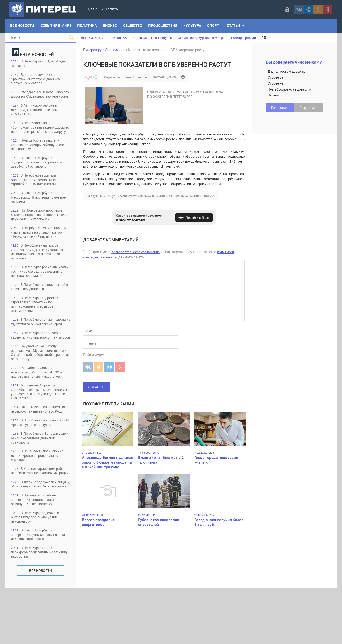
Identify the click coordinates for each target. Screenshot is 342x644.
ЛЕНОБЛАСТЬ (92, 38)
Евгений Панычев (136, 77)
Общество (135, 26)
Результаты (309, 107)
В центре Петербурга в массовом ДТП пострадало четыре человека (35, 208)
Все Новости (22, 26)
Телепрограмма (243, 38)
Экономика (115, 50)
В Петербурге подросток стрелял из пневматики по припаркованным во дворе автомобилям (37, 326)
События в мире (57, 26)
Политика (88, 26)
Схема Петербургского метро (201, 38)
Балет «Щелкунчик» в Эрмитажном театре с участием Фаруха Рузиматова (38, 79)
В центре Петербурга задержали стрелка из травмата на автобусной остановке (39, 173)
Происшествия (166, 26)
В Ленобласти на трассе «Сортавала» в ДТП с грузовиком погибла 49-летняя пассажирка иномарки (40, 268)
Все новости (40, 627)
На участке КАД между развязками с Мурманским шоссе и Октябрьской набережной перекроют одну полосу (36, 386)
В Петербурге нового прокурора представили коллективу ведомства (34, 608)
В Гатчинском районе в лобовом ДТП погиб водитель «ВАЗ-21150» (37, 115)
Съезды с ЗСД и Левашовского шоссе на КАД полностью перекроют (37, 97)
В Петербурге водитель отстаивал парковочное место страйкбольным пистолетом (38, 190)
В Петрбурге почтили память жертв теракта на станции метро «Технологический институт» (40, 246)
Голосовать (280, 107)
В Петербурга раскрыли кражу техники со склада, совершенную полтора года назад (36, 290)
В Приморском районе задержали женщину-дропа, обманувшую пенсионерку (36, 555)
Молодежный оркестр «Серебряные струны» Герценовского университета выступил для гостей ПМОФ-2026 (40, 428)
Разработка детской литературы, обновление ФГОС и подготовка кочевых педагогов (40, 408)
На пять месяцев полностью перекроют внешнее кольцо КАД (39, 448)
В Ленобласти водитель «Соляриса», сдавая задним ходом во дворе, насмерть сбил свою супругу (38, 135)
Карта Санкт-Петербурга (152, 38)
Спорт (217, 26)
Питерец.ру (92, 50)
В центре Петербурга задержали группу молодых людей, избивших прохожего (36, 590)
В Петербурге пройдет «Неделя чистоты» (35, 64)
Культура (196, 26)
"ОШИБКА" (208, 196)
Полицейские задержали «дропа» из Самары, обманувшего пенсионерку (38, 155)
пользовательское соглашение (135, 252)
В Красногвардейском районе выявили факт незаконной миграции (36, 519)
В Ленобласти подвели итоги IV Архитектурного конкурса (36, 465)
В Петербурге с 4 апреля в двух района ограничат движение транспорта (40, 483)
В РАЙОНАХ (118, 38)
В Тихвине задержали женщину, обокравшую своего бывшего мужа (37, 537)
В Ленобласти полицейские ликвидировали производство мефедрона (40, 501)
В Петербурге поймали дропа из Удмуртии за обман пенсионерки (36, 346)
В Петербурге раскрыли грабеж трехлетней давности (36, 308)
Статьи (238, 26)
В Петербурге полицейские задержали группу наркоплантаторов (39, 364)
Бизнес (112, 26)
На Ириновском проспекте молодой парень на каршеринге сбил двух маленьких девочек (39, 226)
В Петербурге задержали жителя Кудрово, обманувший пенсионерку (37, 572)
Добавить (97, 387)
